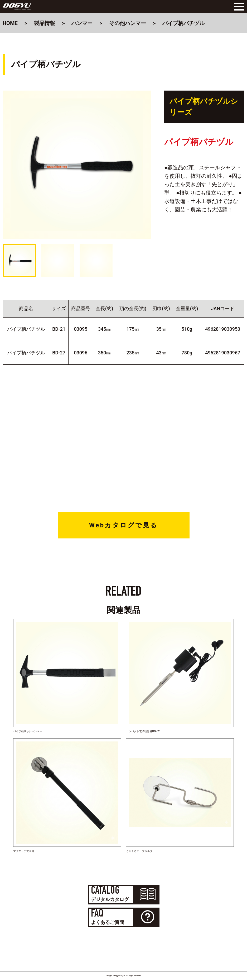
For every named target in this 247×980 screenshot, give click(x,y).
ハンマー (82, 23)
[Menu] (238, 7)
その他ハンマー (128, 23)
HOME (10, 23)
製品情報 (45, 23)
